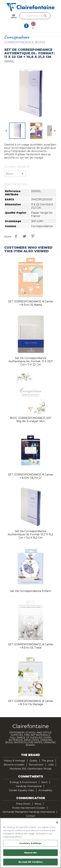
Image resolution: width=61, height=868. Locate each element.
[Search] (35, 16)
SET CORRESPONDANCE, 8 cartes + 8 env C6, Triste (31, 646)
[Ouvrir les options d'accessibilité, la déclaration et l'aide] (26, 26)
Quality (33, 761)
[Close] (57, 822)
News (38, 804)
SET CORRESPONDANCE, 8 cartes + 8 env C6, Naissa (31, 303)
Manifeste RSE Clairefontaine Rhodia (30, 769)
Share (16, 236)
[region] (30, 843)
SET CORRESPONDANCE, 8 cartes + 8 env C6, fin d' (31, 476)
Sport (44, 782)
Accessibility (45, 790)
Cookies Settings (30, 843)
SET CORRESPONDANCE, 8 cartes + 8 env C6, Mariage (31, 703)
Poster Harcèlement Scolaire (29, 808)
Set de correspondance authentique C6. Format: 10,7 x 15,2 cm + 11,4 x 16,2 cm (30, 534)
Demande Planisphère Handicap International (29, 812)
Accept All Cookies (30, 862)
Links (51, 765)
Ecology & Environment (23, 782)
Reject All (30, 853)
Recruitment (36, 765)
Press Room (23, 804)
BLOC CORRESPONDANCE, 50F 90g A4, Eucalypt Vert (31, 420)
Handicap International (29, 786)
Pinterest (33, 236)
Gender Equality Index (22, 790)
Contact (31, 816)
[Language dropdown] (34, 26)
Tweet (24, 236)
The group (48, 761)
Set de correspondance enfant (30, 591)
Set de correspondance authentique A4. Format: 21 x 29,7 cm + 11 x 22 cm (30, 361)
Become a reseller (14, 765)
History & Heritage (14, 761)
